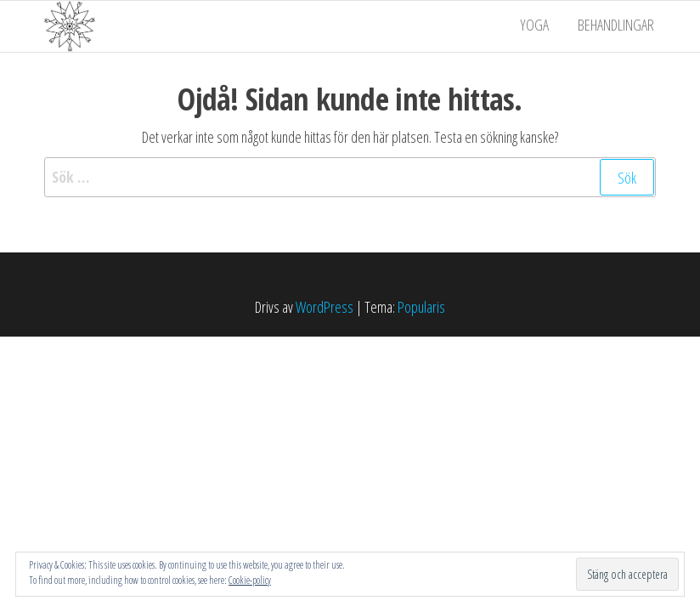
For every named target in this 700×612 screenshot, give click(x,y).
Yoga (539, 26)
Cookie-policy (250, 580)
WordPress (325, 307)
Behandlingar (618, 26)
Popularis (421, 307)
